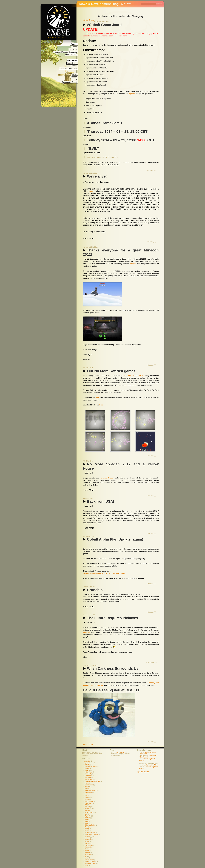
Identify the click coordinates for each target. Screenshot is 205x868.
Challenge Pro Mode (91, 767)
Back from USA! (99, 501)
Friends (87, 787)
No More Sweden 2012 (133, 376)
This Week (88, 854)
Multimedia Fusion (90, 825)
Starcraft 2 (88, 847)
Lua (86, 814)
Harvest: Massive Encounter (65, 52)
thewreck (87, 853)
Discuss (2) (152, 456)
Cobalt (74, 47)
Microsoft (87, 818)
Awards (87, 765)
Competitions (88, 776)
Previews (87, 838)
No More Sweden (107, 478)
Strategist (73, 49)
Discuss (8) (152, 365)
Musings (87, 829)
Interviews (88, 810)
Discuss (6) (152, 533)
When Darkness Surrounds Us (111, 668)
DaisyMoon (88, 778)
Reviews (87, 843)
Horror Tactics (89, 801)
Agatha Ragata (89, 763)
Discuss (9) (152, 584)
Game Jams (88, 792)
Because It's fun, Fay (68, 68)
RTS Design (88, 845)
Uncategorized (89, 860)
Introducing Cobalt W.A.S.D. (148, 756)
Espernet (132, 94)
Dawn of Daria (71, 55)
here (97, 397)
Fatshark (91, 191)
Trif (86, 856)
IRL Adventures (89, 812)
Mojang (87, 823)
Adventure (87, 761)
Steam (86, 849)
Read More (114, 165)
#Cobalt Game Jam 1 (103, 25)
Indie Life (87, 807)
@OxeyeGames (143, 772)
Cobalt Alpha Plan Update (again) (113, 539)
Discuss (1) (152, 612)
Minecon (87, 820)
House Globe (72, 63)
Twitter (86, 858)
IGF (86, 805)
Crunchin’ (93, 590)
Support (74, 77)
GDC (86, 794)
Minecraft (87, 632)
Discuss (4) (152, 496)
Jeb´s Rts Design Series (119, 752)
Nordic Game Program (91, 834)
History (87, 799)
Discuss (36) (151, 242)
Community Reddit (69, 82)
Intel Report (88, 809)
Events (87, 783)
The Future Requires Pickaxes (110, 618)
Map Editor (88, 816)
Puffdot (87, 842)
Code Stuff (88, 774)
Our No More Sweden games (109, 371)
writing (86, 865)
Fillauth (74, 66)
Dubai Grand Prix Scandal (92, 781)
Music (86, 827)
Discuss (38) (151, 170)
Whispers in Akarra (90, 863)
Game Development (90, 790)
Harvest (87, 798)
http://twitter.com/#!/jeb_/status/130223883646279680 (104, 573)
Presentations (89, 836)
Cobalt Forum (89, 772)
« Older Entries (89, 20)
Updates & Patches (90, 862)
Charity (87, 768)
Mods (86, 821)
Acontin (133, 264)
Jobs (75, 79)
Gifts (86, 796)
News (75, 74)
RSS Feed (127, 4)
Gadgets (87, 789)
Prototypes (88, 840)
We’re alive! (95, 176)
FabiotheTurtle (89, 785)
